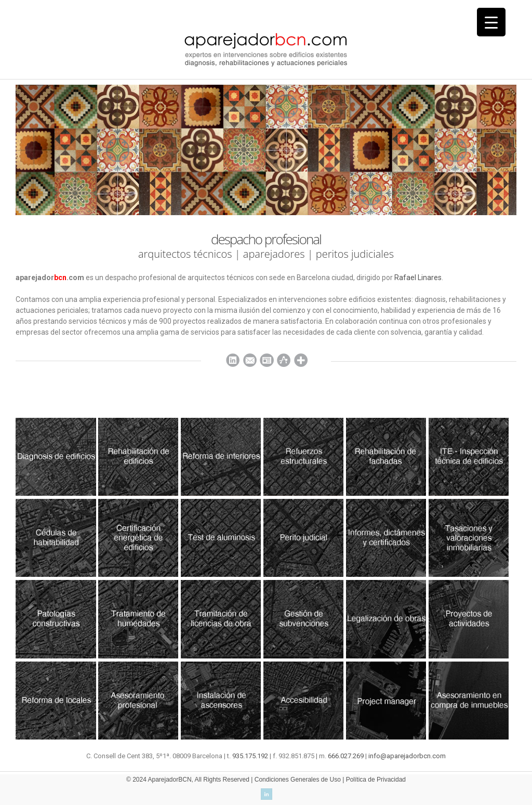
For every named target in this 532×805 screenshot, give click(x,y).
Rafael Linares (418, 278)
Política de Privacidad (376, 780)
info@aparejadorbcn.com (407, 756)
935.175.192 (250, 756)
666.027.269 (346, 756)
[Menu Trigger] (491, 22)
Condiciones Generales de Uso (298, 780)
